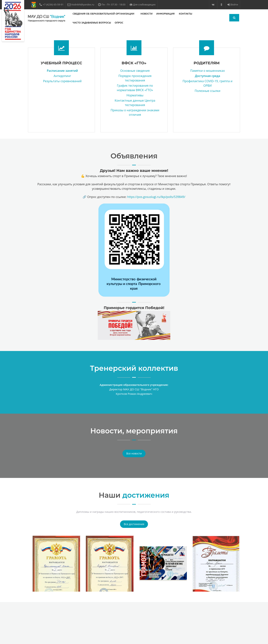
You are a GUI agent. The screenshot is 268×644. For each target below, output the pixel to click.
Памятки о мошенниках (208, 71)
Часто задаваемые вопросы (92, 23)
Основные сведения (135, 71)
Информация (166, 14)
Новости (147, 14)
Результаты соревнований (62, 81)
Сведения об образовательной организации (104, 14)
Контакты (185, 14)
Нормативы (135, 95)
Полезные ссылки (208, 91)
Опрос (119, 23)
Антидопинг (62, 76)
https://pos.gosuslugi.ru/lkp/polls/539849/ (156, 197)
